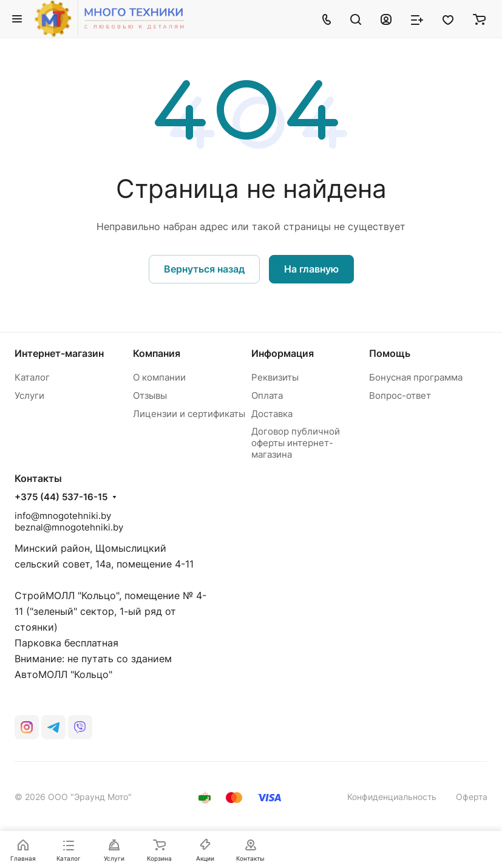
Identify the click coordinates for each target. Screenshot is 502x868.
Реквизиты (275, 377)
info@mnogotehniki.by (63, 516)
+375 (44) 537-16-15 (61, 497)
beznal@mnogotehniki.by (69, 527)
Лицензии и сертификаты (189, 414)
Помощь (390, 353)
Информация (283, 353)
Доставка (272, 414)
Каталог (32, 377)
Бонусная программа (416, 377)
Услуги (29, 395)
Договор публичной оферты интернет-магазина (296, 443)
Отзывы (150, 395)
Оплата (267, 395)
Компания (157, 353)
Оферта (472, 797)
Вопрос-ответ (400, 395)
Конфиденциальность (392, 797)
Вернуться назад (204, 269)
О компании (159, 377)
